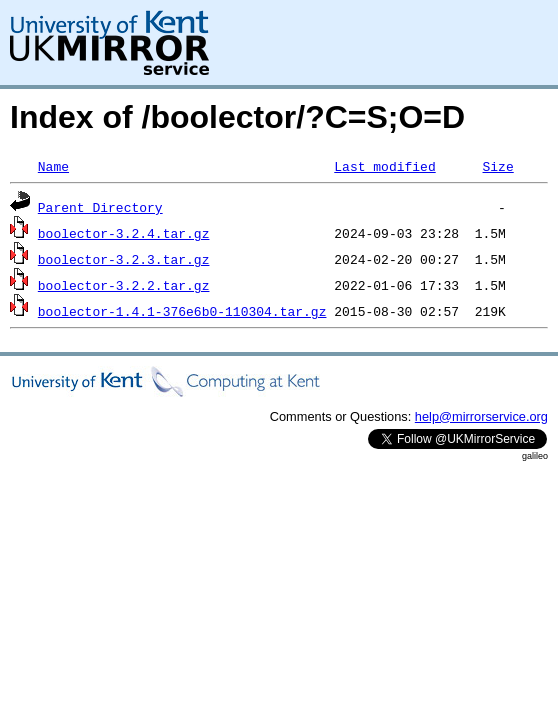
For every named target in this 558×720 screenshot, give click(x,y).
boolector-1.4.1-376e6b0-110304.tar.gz (182, 311)
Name (53, 166)
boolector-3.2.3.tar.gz (124, 259)
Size (497, 166)
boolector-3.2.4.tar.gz (124, 233)
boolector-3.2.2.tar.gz (124, 285)
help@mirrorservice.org (481, 416)
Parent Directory (100, 207)
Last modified (384, 166)
